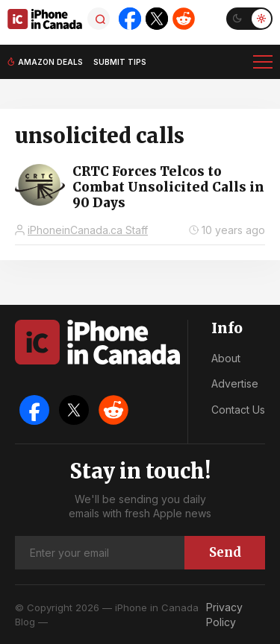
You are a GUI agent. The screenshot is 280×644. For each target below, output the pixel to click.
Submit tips (120, 62)
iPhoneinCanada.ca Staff (88, 230)
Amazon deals (50, 62)
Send (225, 552)
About (226, 358)
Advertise (235, 383)
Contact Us (238, 410)
